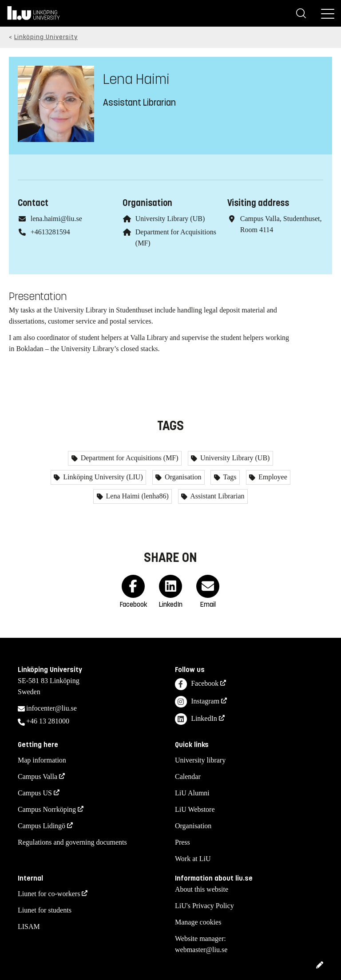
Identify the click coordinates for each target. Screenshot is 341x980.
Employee (272, 477)
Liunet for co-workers (49, 894)
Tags (229, 477)
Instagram (197, 702)
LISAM (29, 927)
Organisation (182, 477)
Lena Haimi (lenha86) (137, 496)
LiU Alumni (192, 793)
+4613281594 (50, 232)
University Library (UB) (170, 219)
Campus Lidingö (42, 826)
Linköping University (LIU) (102, 477)
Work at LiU (193, 859)
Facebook (197, 684)
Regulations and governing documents (72, 842)
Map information (42, 760)
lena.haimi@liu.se (56, 219)
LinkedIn (196, 719)
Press (182, 842)
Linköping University (46, 37)
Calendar (188, 776)
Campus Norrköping (47, 809)
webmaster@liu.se (201, 950)
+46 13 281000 (48, 721)
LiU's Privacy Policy (204, 906)
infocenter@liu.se (52, 708)
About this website (202, 889)
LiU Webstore (195, 809)
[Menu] (328, 13)
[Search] (301, 13)
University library (200, 760)
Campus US (35, 793)
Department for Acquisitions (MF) (129, 458)
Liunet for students (45, 910)
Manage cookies (198, 922)
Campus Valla (38, 776)
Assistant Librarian (216, 496)
